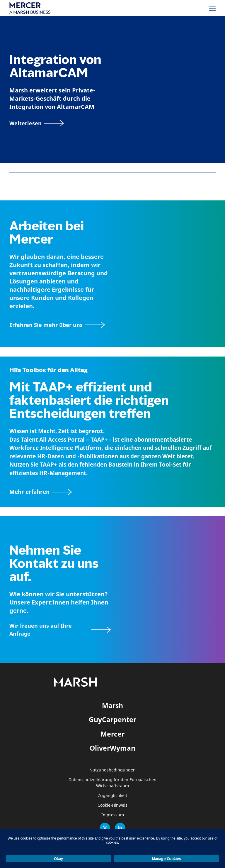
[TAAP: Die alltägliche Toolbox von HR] (112, 492)
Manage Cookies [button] (167, 859)
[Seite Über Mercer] (57, 325)
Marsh (112, 705)
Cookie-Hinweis (112, 805)
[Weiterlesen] (37, 123)
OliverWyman (112, 748)
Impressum (113, 815)
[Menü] (212, 8)
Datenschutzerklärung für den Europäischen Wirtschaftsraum (112, 783)
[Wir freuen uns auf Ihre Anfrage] (60, 630)
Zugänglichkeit (112, 796)
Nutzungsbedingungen (112, 770)
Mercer (112, 734)
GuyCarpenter (112, 720)
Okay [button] (58, 859)
